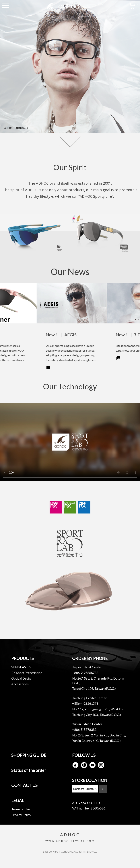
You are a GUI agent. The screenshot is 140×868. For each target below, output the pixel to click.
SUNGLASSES (21, 667)
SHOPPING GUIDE (29, 755)
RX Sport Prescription (27, 673)
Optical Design (22, 678)
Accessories (20, 684)
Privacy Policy (21, 815)
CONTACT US (24, 785)
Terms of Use (21, 809)
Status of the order (29, 770)
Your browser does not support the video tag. (70, 442)
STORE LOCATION (90, 780)
